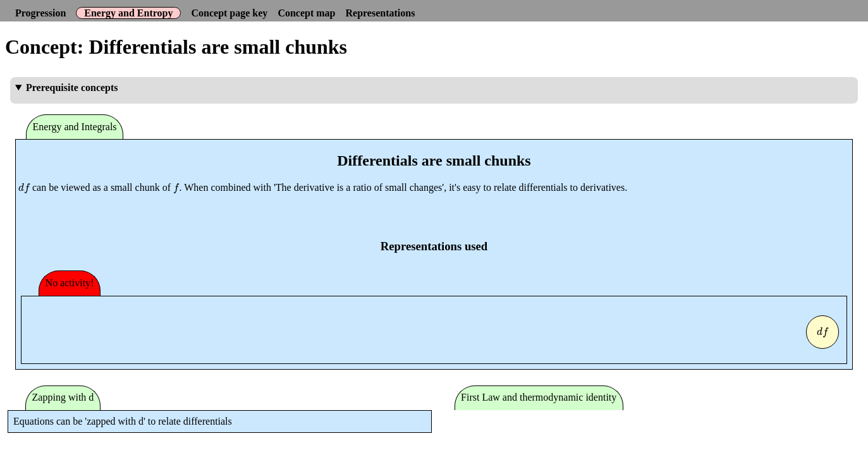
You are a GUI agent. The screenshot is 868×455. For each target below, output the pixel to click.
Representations (380, 13)
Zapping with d (63, 397)
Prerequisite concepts (72, 88)
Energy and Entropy (128, 13)
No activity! (70, 283)
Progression (40, 13)
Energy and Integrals (75, 127)
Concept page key (229, 13)
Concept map (306, 13)
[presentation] (24, 187)
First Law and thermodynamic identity (539, 397)
